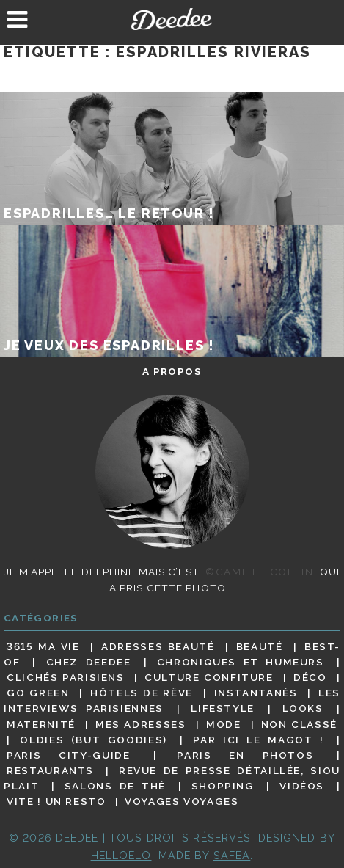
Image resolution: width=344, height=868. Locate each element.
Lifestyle (223, 709)
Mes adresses (140, 724)
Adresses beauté (158, 646)
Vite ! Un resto (56, 801)
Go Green (38, 693)
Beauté (260, 646)
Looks (303, 709)
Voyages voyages (182, 801)
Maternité (41, 724)
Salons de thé (115, 786)
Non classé (299, 724)
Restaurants (50, 770)
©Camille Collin (259, 572)
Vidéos (302, 786)
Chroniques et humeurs (241, 662)
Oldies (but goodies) (94, 740)
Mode (224, 724)
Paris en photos (245, 755)
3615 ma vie (43, 646)
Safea (232, 855)
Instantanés (256, 693)
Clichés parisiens (66, 677)
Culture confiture (209, 677)
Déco (310, 677)
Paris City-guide (68, 755)
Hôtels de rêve (142, 693)
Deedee (172, 19)
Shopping (223, 786)
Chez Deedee (89, 662)
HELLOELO (121, 855)
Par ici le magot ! (258, 740)
